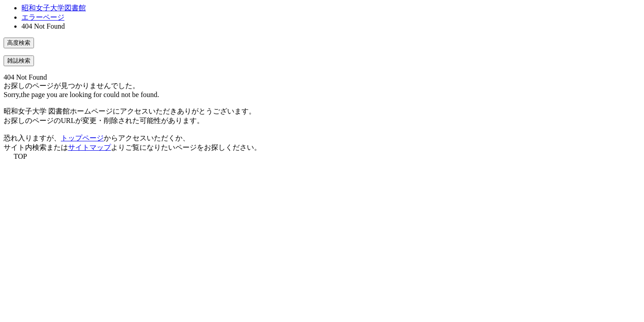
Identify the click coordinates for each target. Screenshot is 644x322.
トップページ (82, 138)
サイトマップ (89, 147)
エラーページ (43, 17)
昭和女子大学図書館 (54, 8)
